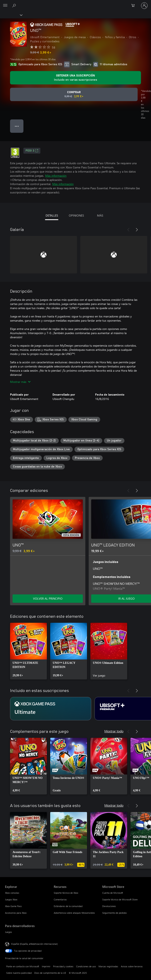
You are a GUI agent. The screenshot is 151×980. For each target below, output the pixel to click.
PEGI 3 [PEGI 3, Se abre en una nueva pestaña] (32, 151)
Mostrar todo (114, 731)
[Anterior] (128, 230)
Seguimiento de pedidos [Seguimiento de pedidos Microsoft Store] (115, 913)
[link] (28, 651)
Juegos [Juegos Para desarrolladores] (8, 932)
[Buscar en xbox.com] (15, 5)
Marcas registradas (108, 966)
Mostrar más (20, 382)
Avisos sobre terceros (132, 966)
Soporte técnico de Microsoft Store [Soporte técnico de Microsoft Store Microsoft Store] (120, 899)
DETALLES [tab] (52, 215)
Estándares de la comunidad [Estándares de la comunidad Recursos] (68, 906)
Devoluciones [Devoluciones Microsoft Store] (109, 906)
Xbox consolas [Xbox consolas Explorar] (12, 893)
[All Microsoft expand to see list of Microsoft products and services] (5, 6)
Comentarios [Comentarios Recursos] (60, 899)
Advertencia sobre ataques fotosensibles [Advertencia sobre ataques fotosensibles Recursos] (74, 913)
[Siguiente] (137, 230)
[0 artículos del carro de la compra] (134, 6)
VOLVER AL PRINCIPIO (48, 598)
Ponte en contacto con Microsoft (23, 966)
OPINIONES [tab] (76, 215)
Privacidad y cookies (63, 966)
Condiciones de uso (86, 966)
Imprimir (46, 966)
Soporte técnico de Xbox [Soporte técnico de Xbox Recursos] (66, 893)
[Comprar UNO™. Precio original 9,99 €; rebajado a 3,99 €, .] (74, 94)
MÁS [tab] (100, 215)
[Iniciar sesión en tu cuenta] (144, 6)
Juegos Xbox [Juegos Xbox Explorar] (11, 899)
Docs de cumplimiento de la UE (50, 973)
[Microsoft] (75, 3)
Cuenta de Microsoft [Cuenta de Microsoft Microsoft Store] (113, 893)
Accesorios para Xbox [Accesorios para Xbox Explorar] (16, 913)
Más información (56, 176)
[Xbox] (11, 15)
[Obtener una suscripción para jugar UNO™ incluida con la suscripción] (75, 78)
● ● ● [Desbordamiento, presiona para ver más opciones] (17, 126)
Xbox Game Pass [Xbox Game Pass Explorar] (13, 906)
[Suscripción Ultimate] (51, 709)
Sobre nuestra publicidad (19, 973)
